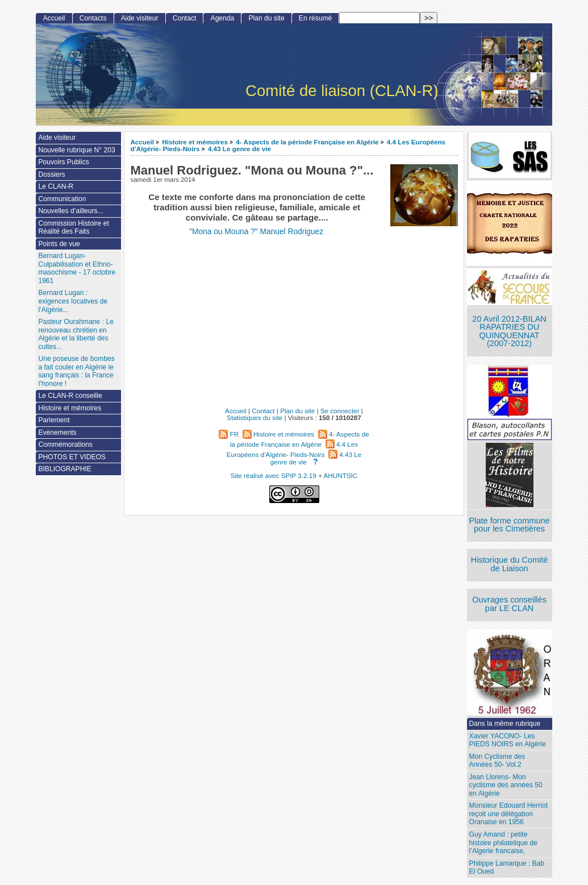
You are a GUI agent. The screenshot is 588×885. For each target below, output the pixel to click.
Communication (62, 199)
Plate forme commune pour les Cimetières (510, 525)
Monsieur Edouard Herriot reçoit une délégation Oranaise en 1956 (508, 814)
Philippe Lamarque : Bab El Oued (507, 868)
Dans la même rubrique (505, 724)
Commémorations (65, 444)
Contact (185, 18)
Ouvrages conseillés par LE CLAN (509, 604)
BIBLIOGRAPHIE (64, 469)
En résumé (315, 18)
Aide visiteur (140, 18)
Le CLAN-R (56, 186)
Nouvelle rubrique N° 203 (76, 150)
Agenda (223, 18)
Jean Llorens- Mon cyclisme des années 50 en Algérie (506, 785)
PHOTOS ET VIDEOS (72, 457)
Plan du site (266, 18)
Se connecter (340, 411)
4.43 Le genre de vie (239, 149)
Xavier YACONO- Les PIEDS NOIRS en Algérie (508, 740)
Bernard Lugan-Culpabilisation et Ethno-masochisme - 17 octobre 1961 (77, 268)
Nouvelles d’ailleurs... (70, 211)
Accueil (142, 142)
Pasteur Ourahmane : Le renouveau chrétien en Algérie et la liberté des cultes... (76, 334)
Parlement (54, 420)
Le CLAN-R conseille (70, 396)
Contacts (93, 18)
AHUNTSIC (341, 475)
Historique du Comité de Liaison (510, 564)
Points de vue (59, 244)
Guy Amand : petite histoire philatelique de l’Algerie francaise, (503, 843)
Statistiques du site (255, 417)
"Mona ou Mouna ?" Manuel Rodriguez (256, 232)
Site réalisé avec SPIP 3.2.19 (274, 475)
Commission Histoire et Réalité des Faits (73, 228)
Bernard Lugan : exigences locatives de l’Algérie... (73, 301)
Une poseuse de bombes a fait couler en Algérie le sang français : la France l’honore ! (76, 371)
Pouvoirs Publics (63, 162)
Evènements (57, 433)
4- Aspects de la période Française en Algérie (307, 142)
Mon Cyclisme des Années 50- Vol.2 (497, 761)
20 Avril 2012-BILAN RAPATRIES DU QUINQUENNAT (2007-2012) (509, 331)
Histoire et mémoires (195, 142)
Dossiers (51, 174)
